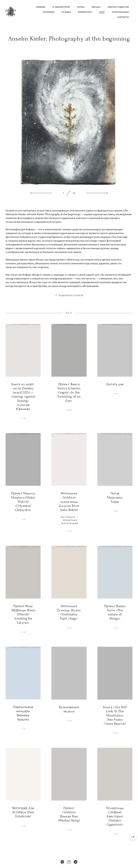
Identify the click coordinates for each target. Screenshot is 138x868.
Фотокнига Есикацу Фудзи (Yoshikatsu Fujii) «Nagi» (69, 617)
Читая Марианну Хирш (115, 502)
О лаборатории (61, 7)
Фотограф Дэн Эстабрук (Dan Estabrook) (23, 817)
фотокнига (68, 522)
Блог (102, 12)
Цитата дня (115, 389)
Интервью (49, 12)
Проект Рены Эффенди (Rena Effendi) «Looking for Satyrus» (23, 619)
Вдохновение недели (69, 714)
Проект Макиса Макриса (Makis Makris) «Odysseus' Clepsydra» (23, 506)
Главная (41, 7)
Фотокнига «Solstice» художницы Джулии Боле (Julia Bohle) (69, 506)
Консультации (120, 12)
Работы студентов (118, 7)
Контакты (123, 17)
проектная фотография (70, 526)
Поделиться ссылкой (71, 300)
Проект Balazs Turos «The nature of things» (115, 617)
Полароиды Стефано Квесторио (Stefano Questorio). (115, 821)
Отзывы (66, 12)
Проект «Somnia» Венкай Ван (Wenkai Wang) (69, 819)
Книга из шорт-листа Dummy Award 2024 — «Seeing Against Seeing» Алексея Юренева (23, 401)
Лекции (96, 7)
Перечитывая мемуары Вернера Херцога (23, 718)
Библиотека (85, 12)
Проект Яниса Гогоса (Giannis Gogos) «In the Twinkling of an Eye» (69, 397)
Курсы (81, 7)
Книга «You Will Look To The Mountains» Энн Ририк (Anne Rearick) (115, 720)
